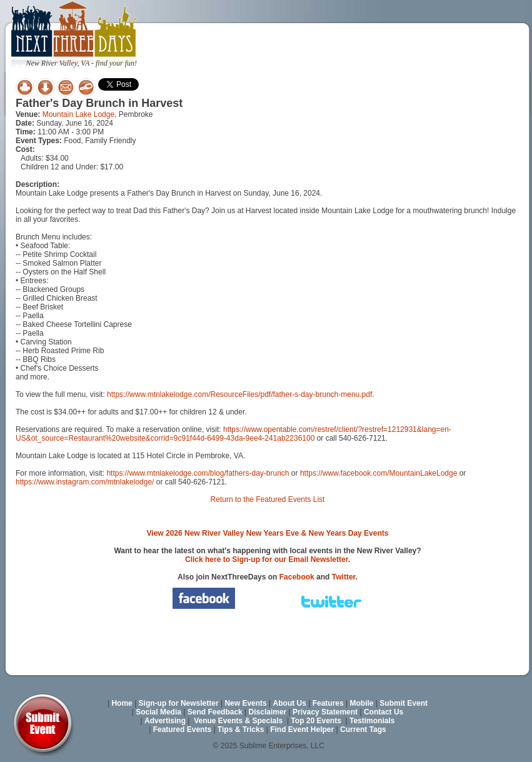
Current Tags (363, 729)
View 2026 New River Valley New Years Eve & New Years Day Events (268, 533)
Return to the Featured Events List (268, 499)
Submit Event (404, 703)
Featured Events (182, 729)
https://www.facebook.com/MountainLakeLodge (379, 473)
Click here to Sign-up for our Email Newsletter (267, 559)
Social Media (158, 712)
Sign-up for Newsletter (179, 703)
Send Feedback (215, 712)
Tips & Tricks (241, 729)
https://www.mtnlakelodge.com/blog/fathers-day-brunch (198, 473)
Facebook (297, 577)
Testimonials (372, 721)
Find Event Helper (302, 729)
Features (328, 703)
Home (122, 703)
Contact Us (384, 712)
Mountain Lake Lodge (78, 114)
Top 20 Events (316, 721)
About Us (290, 703)
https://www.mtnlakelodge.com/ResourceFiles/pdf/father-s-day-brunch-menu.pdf (239, 394)
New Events (245, 703)
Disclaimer (268, 712)
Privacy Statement (325, 712)
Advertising (165, 721)
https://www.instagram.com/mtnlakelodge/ (85, 482)
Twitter (344, 577)
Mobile (362, 703)
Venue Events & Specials (238, 721)
